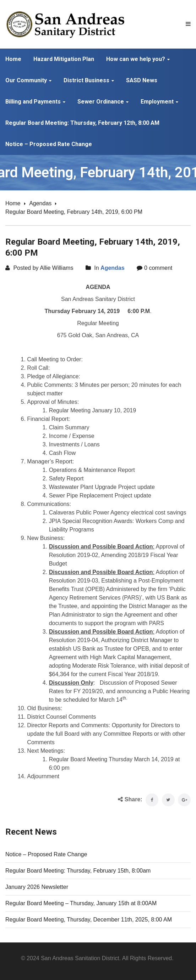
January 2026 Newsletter (37, 887)
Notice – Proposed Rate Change (46, 854)
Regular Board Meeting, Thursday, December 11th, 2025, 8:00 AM (89, 920)
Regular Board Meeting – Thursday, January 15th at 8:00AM (81, 903)
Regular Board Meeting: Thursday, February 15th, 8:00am (78, 871)
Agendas (40, 203)
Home (13, 203)
